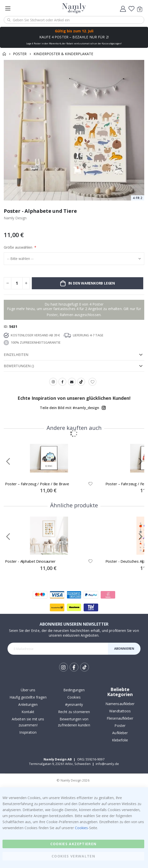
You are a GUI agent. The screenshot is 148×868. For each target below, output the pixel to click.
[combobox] (74, 20)
